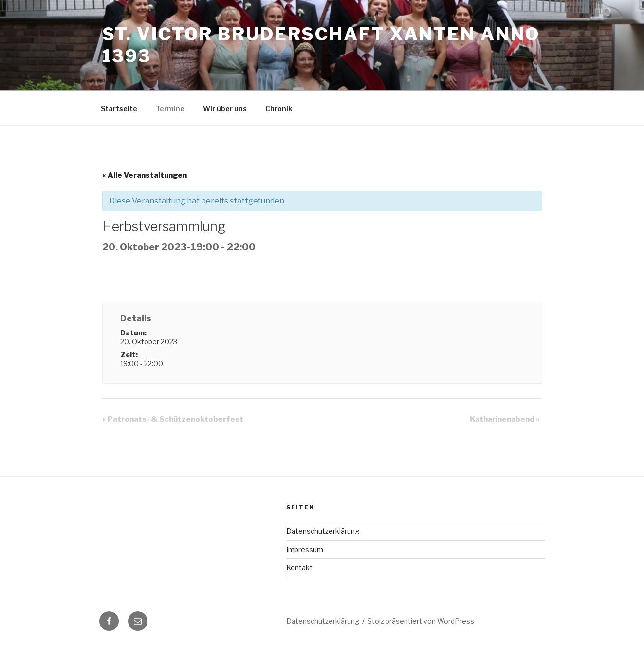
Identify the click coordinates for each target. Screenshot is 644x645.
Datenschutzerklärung (323, 531)
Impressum (305, 549)
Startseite (119, 108)
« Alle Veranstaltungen (145, 175)
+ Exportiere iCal (285, 282)
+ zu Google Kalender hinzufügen (172, 282)
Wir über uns (225, 108)
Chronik (279, 108)
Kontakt (299, 567)
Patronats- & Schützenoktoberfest (173, 419)
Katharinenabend (505, 419)
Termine (170, 108)
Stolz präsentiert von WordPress (421, 621)
